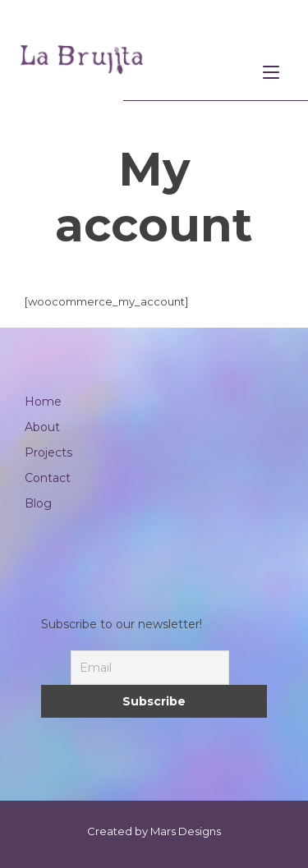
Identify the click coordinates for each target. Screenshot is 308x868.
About (42, 427)
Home (43, 402)
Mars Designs (186, 831)
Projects (48, 452)
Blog (38, 503)
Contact (48, 478)
